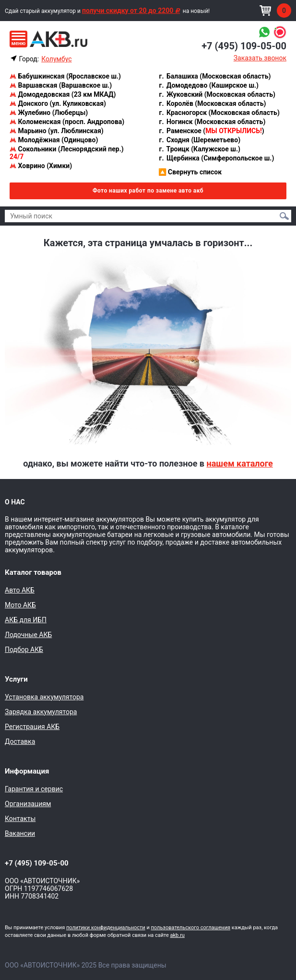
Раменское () (211, 131)
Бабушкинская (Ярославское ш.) (65, 76)
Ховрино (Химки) (41, 166)
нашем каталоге (239, 463)
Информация (27, 771)
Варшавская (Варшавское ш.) (61, 85)
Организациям (28, 804)
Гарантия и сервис (34, 789)
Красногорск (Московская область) (219, 113)
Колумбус (56, 59)
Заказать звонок (260, 58)
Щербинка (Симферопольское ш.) (216, 158)
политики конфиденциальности (106, 928)
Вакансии (20, 833)
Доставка (20, 741)
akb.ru (178, 935)
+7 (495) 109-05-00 (244, 46)
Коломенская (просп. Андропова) (67, 122)
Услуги (16, 679)
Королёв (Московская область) (212, 103)
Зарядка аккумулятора (41, 712)
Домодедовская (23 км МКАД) (63, 94)
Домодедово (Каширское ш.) (208, 85)
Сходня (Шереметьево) (200, 140)
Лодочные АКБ (28, 635)
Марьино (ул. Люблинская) (57, 131)
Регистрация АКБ (32, 727)
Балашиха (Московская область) (215, 76)
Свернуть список (190, 172)
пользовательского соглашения (190, 928)
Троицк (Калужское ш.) (199, 149)
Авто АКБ (20, 590)
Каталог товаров (33, 572)
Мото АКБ (20, 605)
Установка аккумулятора (44, 697)
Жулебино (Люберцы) (49, 113)
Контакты (20, 819)
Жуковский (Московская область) (217, 94)
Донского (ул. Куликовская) (58, 103)
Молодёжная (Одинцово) (54, 140)
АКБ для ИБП (26, 620)
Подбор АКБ (24, 650)
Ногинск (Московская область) (212, 122)
